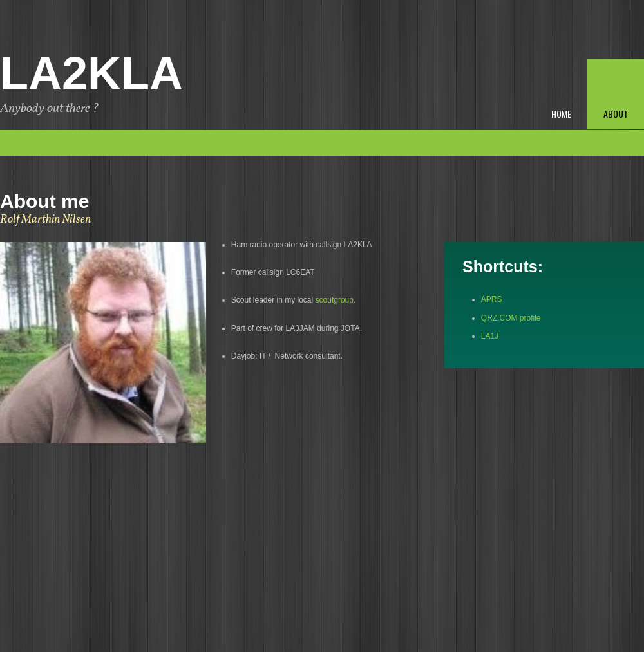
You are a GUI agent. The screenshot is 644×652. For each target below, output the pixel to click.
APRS (492, 299)
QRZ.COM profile (511, 318)
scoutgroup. (336, 300)
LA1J (491, 336)
